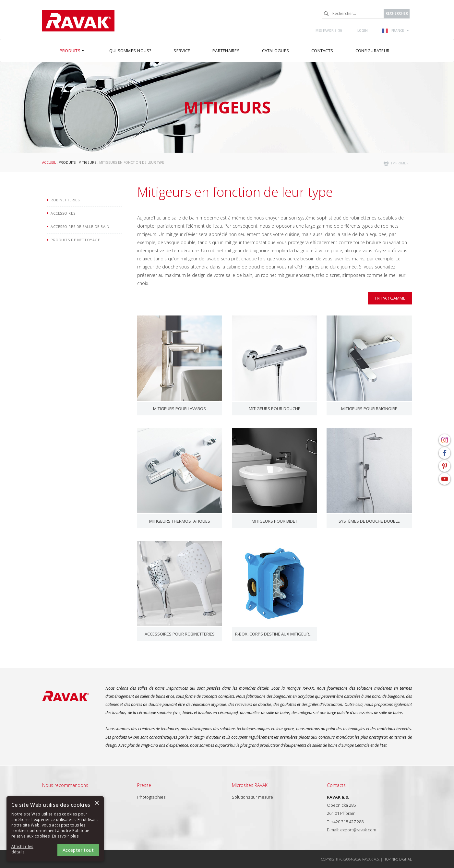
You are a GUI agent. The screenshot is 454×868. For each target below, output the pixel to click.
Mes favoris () (329, 30)
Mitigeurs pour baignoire (369, 409)
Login (363, 30)
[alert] (55, 829)
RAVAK (78, 21)
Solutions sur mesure (252, 797)
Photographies (151, 797)
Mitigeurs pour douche (275, 409)
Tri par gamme (390, 298)
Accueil (49, 162)
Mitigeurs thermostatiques (180, 521)
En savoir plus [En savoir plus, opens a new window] (65, 836)
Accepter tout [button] (78, 850)
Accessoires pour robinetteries (180, 634)
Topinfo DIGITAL (398, 859)
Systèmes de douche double (369, 521)
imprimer (400, 163)
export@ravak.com (358, 830)
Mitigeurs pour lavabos (179, 409)
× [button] (96, 803)
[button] (29, 850)
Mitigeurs (87, 162)
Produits (67, 162)
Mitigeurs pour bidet (275, 521)
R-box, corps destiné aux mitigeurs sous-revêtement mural (274, 634)
